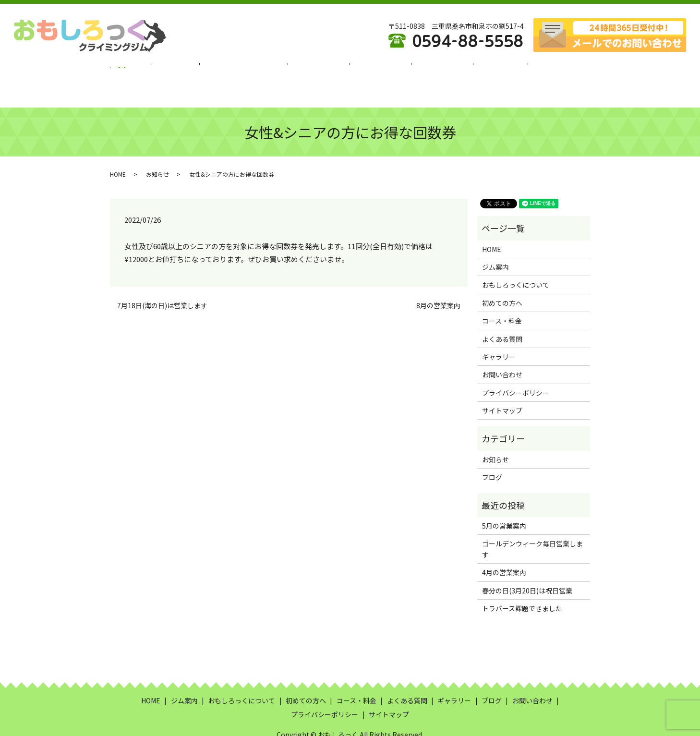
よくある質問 (429, 69)
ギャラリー (479, 69)
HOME (157, 69)
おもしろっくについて (254, 69)
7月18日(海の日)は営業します (162, 282)
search (554, 69)
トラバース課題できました (522, 585)
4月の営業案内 (504, 549)
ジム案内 (194, 69)
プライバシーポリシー (516, 369)
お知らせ (157, 151)
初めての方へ (322, 69)
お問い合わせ (502, 351)
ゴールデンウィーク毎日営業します (532, 525)
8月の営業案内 (438, 282)
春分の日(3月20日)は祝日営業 (527, 567)
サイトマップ (502, 387)
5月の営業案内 (504, 502)
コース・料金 (375, 69)
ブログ (519, 69)
